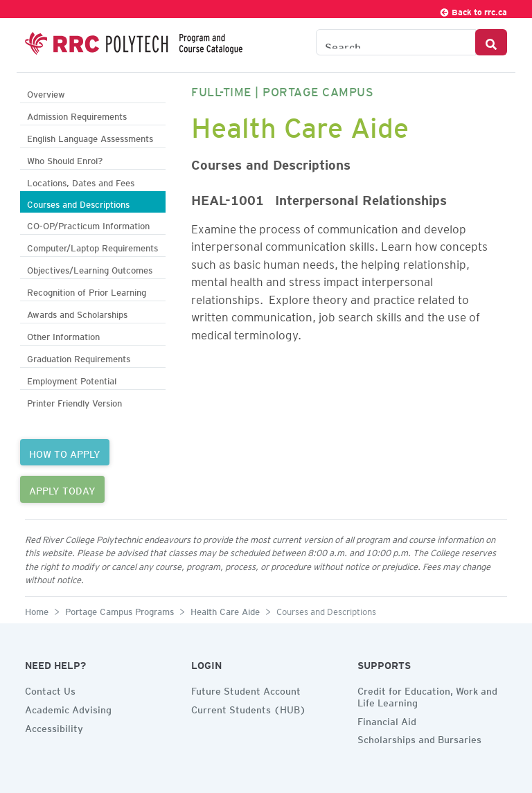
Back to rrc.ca (473, 10)
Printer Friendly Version (74, 401)
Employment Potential (72, 379)
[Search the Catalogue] (396, 42)
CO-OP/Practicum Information (88, 224)
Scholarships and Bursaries (419, 738)
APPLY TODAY (62, 489)
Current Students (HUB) (249, 708)
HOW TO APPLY (65, 452)
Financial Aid (387, 720)
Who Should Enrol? (65, 159)
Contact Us (50, 689)
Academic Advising (68, 708)
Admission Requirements (77, 115)
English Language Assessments (90, 137)
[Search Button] (491, 42)
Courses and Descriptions (78, 203)
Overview (46, 92)
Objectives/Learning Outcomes (90, 268)
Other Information (63, 335)
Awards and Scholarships (77, 313)
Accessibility (54, 727)
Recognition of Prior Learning (87, 291)
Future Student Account (246, 689)
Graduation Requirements (79, 357)
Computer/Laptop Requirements (92, 246)
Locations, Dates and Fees (81, 181)
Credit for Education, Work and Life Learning (427, 695)
